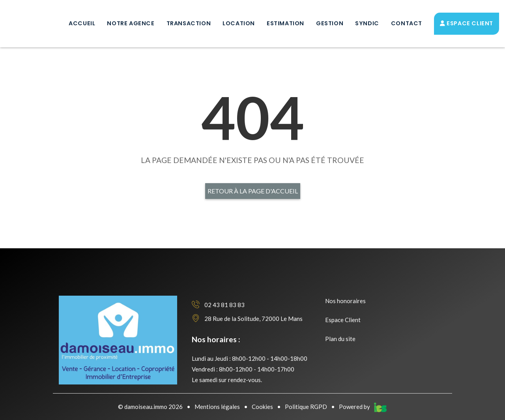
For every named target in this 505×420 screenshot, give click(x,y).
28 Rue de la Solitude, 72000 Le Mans (247, 319)
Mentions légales (217, 407)
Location (239, 23)
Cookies (262, 407)
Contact (407, 23)
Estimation (285, 23)
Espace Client (467, 23)
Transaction (189, 23)
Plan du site (340, 339)
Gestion (330, 23)
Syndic (367, 23)
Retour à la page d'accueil (253, 191)
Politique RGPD (306, 407)
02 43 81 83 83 (218, 305)
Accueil (82, 23)
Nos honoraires (345, 301)
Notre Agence (131, 23)
